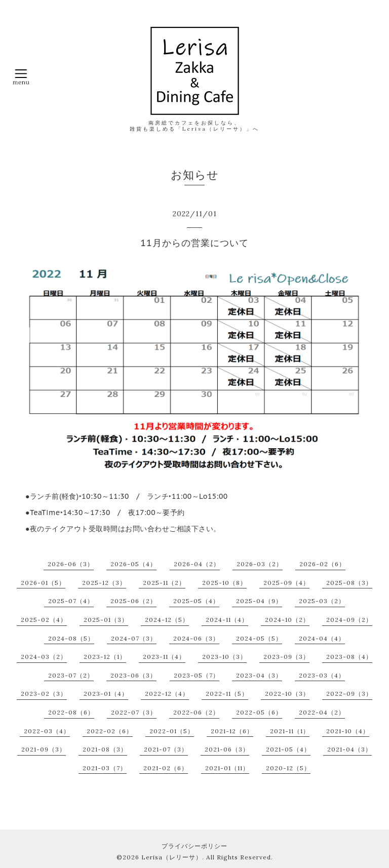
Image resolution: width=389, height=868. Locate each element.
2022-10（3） (287, 694)
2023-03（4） (322, 675)
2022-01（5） (172, 731)
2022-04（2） (322, 712)
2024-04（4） (322, 638)
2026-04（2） (197, 564)
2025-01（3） (106, 620)
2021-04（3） (349, 749)
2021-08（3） (105, 749)
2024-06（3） (196, 638)
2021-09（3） (44, 749)
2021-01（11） (227, 768)
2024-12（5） (167, 620)
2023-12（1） (105, 657)
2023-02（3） (44, 694)
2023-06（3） (133, 675)
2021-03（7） (105, 768)
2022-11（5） (227, 694)
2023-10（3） (224, 657)
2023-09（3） (286, 657)
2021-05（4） (288, 749)
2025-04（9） (259, 601)
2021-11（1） (290, 731)
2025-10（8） (224, 583)
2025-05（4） (196, 601)
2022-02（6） (110, 731)
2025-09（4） (286, 583)
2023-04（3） (259, 675)
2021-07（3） (166, 749)
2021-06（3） (227, 749)
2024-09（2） (349, 620)
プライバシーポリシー (194, 846)
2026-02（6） (322, 564)
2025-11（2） (164, 583)
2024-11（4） (227, 620)
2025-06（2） (133, 601)
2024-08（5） (71, 638)
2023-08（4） (349, 657)
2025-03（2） (322, 601)
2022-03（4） (47, 731)
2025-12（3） (104, 583)
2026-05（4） (133, 564)
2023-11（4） (164, 657)
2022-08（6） (71, 712)
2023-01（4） (106, 694)
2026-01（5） (43, 583)
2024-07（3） (134, 638)
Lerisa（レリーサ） (172, 857)
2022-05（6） (259, 712)
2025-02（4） (44, 620)
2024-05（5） (259, 638)
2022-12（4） (167, 694)
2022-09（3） (349, 694)
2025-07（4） (71, 601)
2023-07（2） (71, 675)
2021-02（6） (166, 768)
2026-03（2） (260, 564)
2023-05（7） (197, 675)
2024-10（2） (287, 620)
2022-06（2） (196, 712)
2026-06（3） (71, 564)
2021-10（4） (348, 731)
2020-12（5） (288, 768)
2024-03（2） (44, 657)
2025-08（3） (349, 583)
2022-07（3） (134, 712)
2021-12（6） (232, 731)
